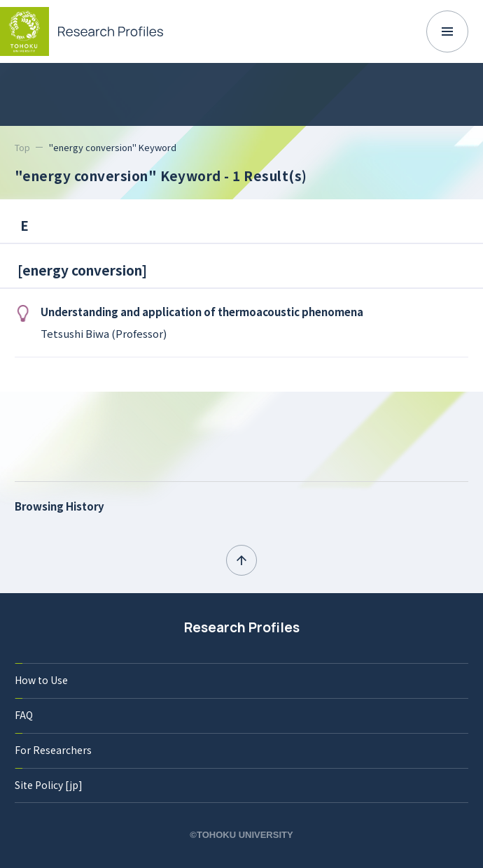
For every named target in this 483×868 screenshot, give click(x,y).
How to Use (41, 680)
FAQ (24, 715)
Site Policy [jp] (49, 785)
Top (22, 147)
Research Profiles (242, 627)
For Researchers (53, 750)
